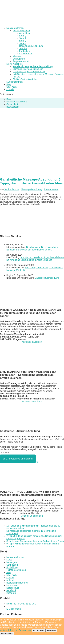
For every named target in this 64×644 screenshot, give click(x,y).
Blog (9, 84)
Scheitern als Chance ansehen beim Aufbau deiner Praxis (35, 541)
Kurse (9, 560)
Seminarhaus (26, 54)
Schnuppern (19, 59)
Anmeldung (25, 33)
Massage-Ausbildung (17, 102)
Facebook (11, 590)
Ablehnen (51, 630)
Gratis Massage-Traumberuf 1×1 (29, 72)
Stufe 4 (23, 43)
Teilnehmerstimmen (16, 570)
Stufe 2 (23, 38)
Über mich (12, 87)
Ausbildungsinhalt (22, 31)
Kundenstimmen (14, 82)
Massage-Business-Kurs (47, 278)
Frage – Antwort (21, 61)
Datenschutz (32, 462)
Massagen (18, 56)
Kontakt (10, 89)
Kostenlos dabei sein (32, 342)
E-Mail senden (14, 609)
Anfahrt (10, 580)
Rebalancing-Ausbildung (31, 46)
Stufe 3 (23, 41)
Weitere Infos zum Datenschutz (16, 630)
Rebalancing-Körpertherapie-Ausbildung (33, 66)
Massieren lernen (15, 28)
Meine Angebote (14, 64)
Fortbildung (25, 51)
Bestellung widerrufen (17, 583)
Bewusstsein (13, 107)
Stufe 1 (23, 36)
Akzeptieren (39, 630)
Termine (23, 48)
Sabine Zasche (12, 189)
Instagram (11, 593)
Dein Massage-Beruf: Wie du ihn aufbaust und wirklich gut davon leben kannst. (32, 248)
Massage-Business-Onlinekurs (28, 69)
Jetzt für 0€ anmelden (32, 516)
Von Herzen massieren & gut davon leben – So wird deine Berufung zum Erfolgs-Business (35, 259)
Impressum (12, 585)
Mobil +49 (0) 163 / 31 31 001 (21, 604)
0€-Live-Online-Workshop (25, 79)
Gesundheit (12, 104)
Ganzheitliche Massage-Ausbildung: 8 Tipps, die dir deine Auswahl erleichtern (32, 181)
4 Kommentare (51, 189)
